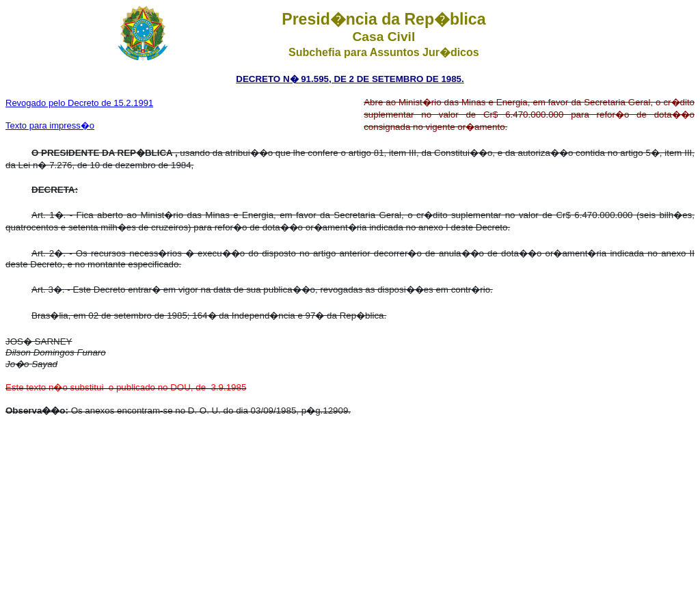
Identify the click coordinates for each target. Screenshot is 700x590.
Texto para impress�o (50, 125)
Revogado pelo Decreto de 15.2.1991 (79, 103)
